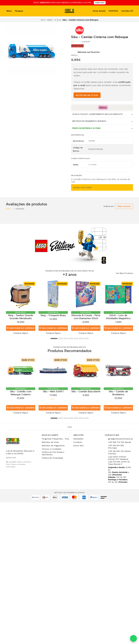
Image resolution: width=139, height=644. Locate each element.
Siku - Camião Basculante (86, 391)
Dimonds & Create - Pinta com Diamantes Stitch (86, 317)
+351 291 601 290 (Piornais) (116, 447)
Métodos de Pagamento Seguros (89, 121)
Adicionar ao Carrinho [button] (21, 328)
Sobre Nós (78, 446)
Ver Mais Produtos (124, 273)
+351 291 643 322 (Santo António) (119, 452)
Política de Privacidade (52, 458)
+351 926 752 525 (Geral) (120, 442)
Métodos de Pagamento (53, 446)
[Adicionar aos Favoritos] (85, 52)
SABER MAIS (100, 3)
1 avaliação (85, 42)
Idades (50, 20)
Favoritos (113, 11)
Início (43, 20)
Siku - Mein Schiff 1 (53, 391)
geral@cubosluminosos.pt (120, 439)
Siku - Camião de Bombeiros (118, 393)
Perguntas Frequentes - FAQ (55, 439)
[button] (8, 339)
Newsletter (78, 439)
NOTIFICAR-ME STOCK (87, 95)
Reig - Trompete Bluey (53, 315)
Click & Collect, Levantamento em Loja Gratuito (97, 114)
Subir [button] (70, 427)
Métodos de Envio (50, 442)
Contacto (78, 442)
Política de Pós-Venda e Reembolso (53, 453)
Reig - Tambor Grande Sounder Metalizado (21, 317)
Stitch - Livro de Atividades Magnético (118, 317)
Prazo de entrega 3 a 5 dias (86, 128)
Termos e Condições (52, 449)
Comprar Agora (21, 333)
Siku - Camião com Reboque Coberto (21, 393)
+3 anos (57, 20)
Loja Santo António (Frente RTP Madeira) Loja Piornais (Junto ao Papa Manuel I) (119, 460)
